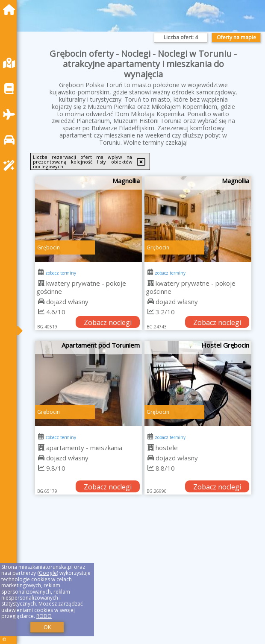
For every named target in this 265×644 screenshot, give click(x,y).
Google (48, 573)
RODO (44, 616)
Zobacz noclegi (108, 322)
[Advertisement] (143, 579)
